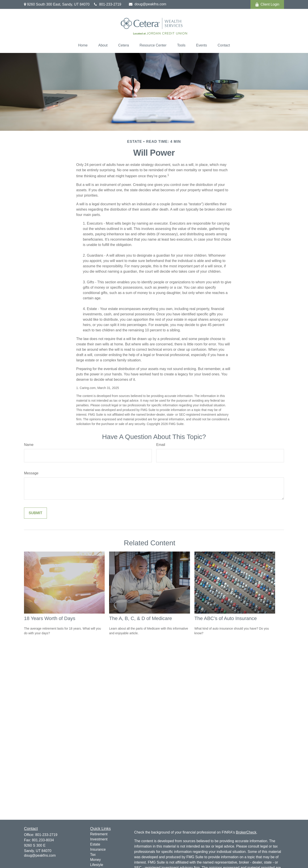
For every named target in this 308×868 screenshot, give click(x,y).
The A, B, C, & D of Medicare (140, 618)
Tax (93, 855)
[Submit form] (35, 513)
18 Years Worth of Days (50, 618)
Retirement (99, 834)
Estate (95, 844)
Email (161, 445)
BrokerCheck (246, 832)
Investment (99, 839)
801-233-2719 (108, 4)
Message (31, 473)
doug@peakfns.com (148, 4)
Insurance (98, 849)
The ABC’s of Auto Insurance (226, 618)
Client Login (267, 4)
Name (29, 445)
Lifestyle (97, 865)
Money (96, 860)
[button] (83, 45)
